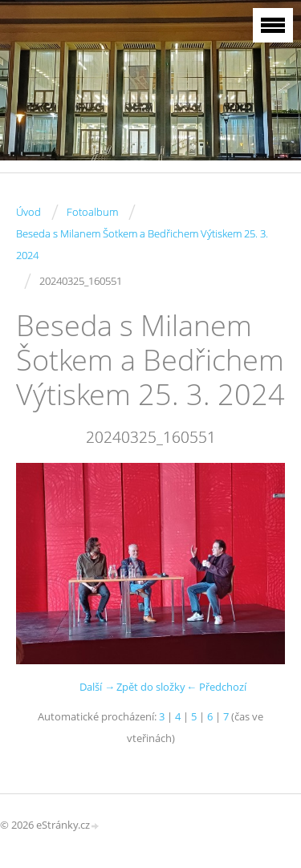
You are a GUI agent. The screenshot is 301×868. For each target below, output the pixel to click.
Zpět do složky (151, 687)
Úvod (28, 212)
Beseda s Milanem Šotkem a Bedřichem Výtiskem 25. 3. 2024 (142, 244)
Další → (97, 687)
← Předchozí (216, 687)
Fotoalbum (92, 212)
